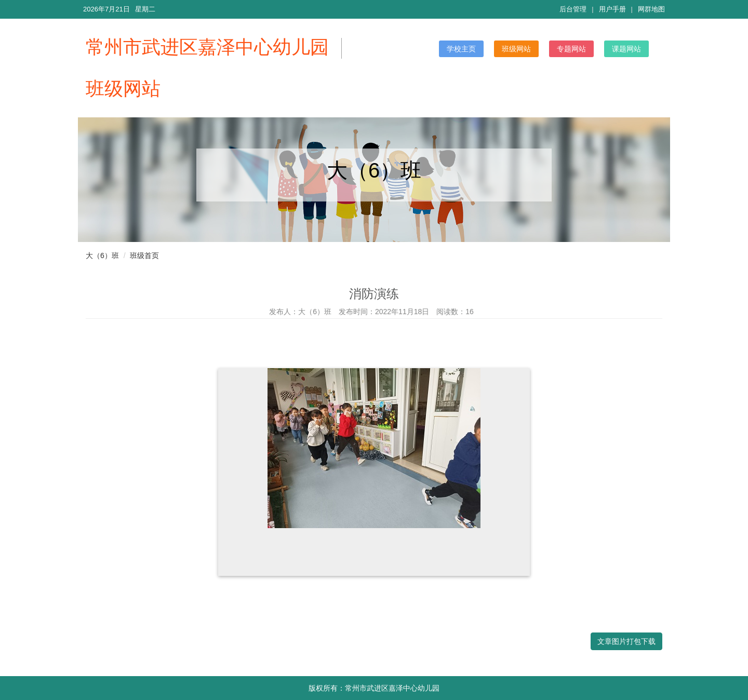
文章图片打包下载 (626, 641)
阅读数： (455, 312)
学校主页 (461, 49)
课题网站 (626, 49)
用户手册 (612, 9)
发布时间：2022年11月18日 (384, 312)
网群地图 (651, 9)
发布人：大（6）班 (300, 312)
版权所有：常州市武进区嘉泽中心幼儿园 (374, 688)
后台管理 (573, 9)
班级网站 (516, 49)
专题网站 (571, 49)
